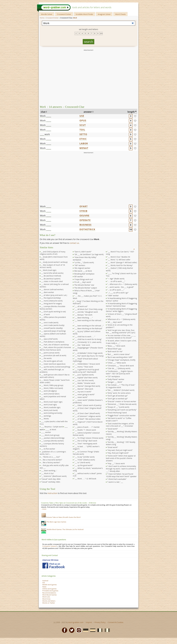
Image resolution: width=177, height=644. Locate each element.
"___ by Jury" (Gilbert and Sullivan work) (87, 333)
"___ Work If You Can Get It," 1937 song (120, 253)
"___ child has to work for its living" (88, 339)
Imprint (89, 622)
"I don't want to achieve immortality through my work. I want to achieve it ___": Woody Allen (121, 469)
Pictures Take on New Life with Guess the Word (61, 517)
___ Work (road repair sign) (52, 402)
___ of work (45, 314)
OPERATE (85, 220)
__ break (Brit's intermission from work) (54, 258)
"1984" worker (113, 296)
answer (88, 112)
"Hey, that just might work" (118, 453)
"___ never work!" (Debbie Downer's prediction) (88, 401)
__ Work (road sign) (49, 270)
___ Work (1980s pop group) (52, 385)
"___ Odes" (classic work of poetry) (88, 405)
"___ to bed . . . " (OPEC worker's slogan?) (86, 448)
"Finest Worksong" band (117, 413)
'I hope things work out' (84, 279)
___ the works (46, 358)
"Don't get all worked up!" (118, 396)
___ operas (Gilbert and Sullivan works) (53, 335)
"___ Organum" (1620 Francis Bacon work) (88, 423)
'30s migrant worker (82, 268)
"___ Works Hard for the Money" (120, 265)
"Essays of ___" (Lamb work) (118, 407)
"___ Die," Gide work (82, 345)
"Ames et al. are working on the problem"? (119, 326)
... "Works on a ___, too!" (51, 457)
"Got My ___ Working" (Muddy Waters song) (122, 438)
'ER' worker (79, 277)
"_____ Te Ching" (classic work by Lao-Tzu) (121, 275)
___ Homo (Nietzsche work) (52, 301)
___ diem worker (48, 292)
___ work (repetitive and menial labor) (53, 398)
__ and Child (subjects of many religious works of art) (53, 253)
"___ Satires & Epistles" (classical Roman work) (86, 434)
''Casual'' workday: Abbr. (51, 482)
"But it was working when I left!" (120, 357)
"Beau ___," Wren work (116, 346)
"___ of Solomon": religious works (87, 416)
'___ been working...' (49, 471)
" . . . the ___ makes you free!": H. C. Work (88, 297)
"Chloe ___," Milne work (117, 363)
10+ (101, 33)
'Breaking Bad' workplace (84, 274)
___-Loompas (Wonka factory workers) (52, 445)
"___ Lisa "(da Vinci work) (84, 380)
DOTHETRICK (87, 229)
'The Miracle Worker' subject (86, 288)
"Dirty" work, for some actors (119, 393)
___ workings (46, 416)
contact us (74, 243)
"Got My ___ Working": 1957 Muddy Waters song (121, 443)
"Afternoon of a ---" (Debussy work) (121, 319)
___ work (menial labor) (50, 394)
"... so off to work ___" (116, 290)
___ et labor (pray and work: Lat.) (54, 295)
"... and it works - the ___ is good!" (121, 287)
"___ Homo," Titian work (84, 367)
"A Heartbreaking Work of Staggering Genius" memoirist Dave (121, 305)
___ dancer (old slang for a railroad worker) (54, 285)
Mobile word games (50, 585)
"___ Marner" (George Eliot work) (87, 386)
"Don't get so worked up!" (118, 399)
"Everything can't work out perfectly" (122, 410)
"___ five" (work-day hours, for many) (89, 356)
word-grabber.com (76, 622)
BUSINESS (86, 225)
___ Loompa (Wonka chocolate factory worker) (53, 308)
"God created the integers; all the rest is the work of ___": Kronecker (120, 425)
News (44, 587)
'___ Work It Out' (47, 473)
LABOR (84, 143)
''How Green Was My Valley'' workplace (85, 258)
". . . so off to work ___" (116, 281)
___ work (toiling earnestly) (52, 413)
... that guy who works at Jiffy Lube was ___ (54, 467)
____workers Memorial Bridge (53, 438)
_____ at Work (51, 430)
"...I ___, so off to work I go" (118, 293)
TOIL (82, 130)
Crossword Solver (64, 14)
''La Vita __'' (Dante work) (84, 262)
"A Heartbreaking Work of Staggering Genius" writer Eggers (121, 310)
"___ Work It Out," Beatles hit (119, 257)
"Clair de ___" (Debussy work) (119, 368)
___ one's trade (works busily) (53, 325)
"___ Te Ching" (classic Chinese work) (89, 438)
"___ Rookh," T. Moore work (85, 430)
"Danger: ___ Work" (115, 382)
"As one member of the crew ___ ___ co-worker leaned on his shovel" (121, 337)
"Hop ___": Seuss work (116, 463)
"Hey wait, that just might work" (120, 450)
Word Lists (46, 597)
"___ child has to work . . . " (85, 337)
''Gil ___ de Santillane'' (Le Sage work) (89, 254)
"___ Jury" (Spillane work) (84, 375)
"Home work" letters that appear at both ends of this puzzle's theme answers (121, 458)
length (131, 112)
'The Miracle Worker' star (84, 285)
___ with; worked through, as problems (52, 371)
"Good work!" (113, 429)
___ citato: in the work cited (52, 281)
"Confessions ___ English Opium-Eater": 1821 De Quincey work (120, 372)
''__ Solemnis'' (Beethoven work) (54, 476)
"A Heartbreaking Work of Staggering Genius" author (121, 300)
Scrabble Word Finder (85, 14)
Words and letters (49, 601)
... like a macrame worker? (52, 460)
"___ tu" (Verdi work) (82, 462)
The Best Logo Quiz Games (57, 522)
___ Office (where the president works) (53, 318)
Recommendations (49, 593)
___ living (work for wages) (51, 303)
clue (43, 112)
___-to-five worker (48, 449)
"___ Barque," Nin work (83, 315)
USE (82, 116)
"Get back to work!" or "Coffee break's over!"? (119, 419)
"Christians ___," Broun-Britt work (121, 366)
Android (45, 581)
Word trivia (46, 599)
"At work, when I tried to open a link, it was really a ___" (121, 342)
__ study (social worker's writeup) (54, 262)
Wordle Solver (47, 14)
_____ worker (46, 432)
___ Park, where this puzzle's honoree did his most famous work (55, 349)
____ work (45, 134)
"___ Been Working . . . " (83, 318)
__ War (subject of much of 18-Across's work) (53, 266)
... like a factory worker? (51, 462)
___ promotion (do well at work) (54, 355)
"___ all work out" (81, 306)
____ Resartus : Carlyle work (52, 427)
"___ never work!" (81, 397)
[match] (135, 116)
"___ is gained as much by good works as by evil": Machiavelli (86, 371)
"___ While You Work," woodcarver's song (88, 469)
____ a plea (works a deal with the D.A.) (54, 423)
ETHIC (83, 139)
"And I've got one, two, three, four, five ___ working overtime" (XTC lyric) (121, 331)
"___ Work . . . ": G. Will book (85, 479)
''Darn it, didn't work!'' (83, 252)
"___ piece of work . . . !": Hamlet (87, 427)
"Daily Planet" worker (116, 379)
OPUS (83, 120)
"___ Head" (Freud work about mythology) (85, 360)
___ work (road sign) (49, 405)
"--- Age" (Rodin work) (116, 279)
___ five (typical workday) (51, 298)
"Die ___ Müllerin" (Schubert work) (121, 390)
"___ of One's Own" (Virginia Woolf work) (87, 409)
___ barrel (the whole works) (52, 273)
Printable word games (50, 591)
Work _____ (46, 116)
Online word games (50, 589)
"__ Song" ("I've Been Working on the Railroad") (88, 302)
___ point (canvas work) (50, 353)
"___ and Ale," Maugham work (86, 312)
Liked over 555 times (50, 560)
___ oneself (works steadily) (52, 328)
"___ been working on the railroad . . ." (88, 322)
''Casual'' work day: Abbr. (51, 479)
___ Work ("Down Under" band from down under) (55, 381)
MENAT (84, 148)
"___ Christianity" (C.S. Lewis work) (88, 342)
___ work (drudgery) (49, 391)
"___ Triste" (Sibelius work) (85, 460)
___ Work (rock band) (49, 410)
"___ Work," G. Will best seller (119, 260)
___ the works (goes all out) (52, 361)
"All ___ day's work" (115, 322)
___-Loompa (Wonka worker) (52, 441)
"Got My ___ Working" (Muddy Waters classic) (122, 433)
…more (44, 509)
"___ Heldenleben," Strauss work (87, 364)
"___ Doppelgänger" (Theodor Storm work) (88, 349)
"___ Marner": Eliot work (84, 389)
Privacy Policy (100, 622)
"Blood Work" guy (114, 349)
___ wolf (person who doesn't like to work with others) (55, 376)
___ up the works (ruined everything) (56, 367)
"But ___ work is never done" (119, 354)
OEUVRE (84, 216)
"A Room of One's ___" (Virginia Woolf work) (122, 315)
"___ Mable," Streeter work (85, 383)
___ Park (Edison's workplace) (53, 342)
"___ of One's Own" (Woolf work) (87, 413)
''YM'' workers (80, 265)
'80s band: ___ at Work (83, 271)
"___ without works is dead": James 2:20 (87, 475)
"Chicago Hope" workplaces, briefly (121, 360)
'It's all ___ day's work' (83, 282)
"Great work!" (113, 447)
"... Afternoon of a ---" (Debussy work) (122, 284)
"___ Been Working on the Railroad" (88, 328)
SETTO (83, 134)
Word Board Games (50, 595)
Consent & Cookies (116, 622)
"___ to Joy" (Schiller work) (84, 457)
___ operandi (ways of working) (53, 331)
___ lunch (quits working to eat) (53, 312)
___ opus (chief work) (49, 339)
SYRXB (83, 211)
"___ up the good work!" (84, 465)
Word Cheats (120, 14)
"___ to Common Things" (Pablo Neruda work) (86, 453)
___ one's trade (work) (50, 322)
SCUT (83, 125)
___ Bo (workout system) (51, 279)
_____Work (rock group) (50, 435)
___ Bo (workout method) (51, 276)
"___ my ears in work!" (83, 392)
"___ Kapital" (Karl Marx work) (86, 378)
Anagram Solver (104, 14)
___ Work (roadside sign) (51, 407)
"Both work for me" (115, 351)
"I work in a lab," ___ (115, 482)
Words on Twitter (49, 603)
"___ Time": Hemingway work (86, 444)
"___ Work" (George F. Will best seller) (122, 262)
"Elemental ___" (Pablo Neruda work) (122, 404)
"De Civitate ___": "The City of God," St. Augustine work (121, 386)
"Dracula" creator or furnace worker (122, 401)
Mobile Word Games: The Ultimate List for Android (65, 529)
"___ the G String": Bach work (86, 441)
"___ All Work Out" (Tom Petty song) (88, 309)
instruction (52, 493)
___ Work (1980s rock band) (52, 388)
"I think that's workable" (117, 479)
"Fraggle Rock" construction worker (121, 415)
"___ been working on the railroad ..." (89, 326)
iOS (44, 583)
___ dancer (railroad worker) (52, 289)
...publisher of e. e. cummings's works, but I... (53, 453)
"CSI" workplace (114, 376)
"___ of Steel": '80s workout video (87, 419)
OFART (84, 206)
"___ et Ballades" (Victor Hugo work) (88, 353)
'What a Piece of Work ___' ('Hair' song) (86, 292)
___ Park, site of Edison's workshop (55, 345)
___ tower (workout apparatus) (53, 364)
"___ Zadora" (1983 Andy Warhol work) (119, 269)
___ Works (45, 419)
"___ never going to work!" (84, 394)
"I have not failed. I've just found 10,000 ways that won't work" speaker (121, 475)
